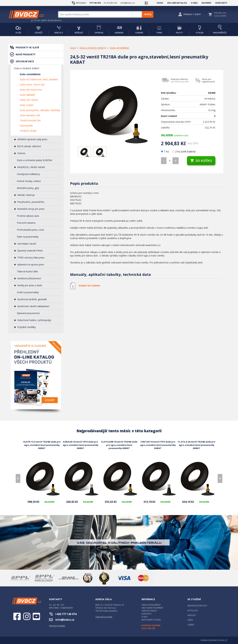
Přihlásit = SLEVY (192, 14)
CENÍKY (191, 625)
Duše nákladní (27, 95)
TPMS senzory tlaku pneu (31, 258)
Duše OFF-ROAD (29, 100)
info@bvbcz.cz (128, 3)
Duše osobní (27, 105)
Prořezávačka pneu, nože (30, 230)
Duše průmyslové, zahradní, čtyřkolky (40, 110)
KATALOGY (193, 610)
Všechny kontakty (57, 626)
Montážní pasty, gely (28, 188)
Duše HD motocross (31, 90)
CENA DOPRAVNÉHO (151, 605)
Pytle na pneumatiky (28, 237)
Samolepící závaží (27, 244)
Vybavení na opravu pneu (31, 264)
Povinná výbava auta (28, 216)
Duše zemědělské (30, 74)
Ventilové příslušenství (29, 278)
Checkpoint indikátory (28, 174)
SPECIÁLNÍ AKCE (25, 61)
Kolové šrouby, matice (29, 181)
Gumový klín (26, 126)
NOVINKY (207, 3)
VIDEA (190, 620)
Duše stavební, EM (30, 115)
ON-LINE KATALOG (177, 3)
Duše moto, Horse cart (32, 85)
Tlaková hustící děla (27, 271)
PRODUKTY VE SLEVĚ (27, 47)
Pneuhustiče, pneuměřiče (31, 202)
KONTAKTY (221, 3)
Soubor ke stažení (89, 285)
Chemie (21, 153)
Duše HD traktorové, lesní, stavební (39, 79)
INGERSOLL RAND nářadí (31, 167)
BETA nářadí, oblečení (29, 146)
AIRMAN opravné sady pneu (32, 139)
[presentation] (18, 478)
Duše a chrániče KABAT (27, 68)
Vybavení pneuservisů (28, 313)
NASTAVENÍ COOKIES (151, 620)
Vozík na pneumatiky (28, 292)
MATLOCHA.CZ (220, 640)
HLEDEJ (148, 14)
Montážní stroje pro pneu (31, 209)
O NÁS (194, 3)
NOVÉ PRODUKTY (26, 54)
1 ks (165, 151)
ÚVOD (160, 3)
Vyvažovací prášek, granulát (32, 299)
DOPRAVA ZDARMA (151, 625)
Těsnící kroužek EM (30, 120)
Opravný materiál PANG (30, 251)
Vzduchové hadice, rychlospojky (34, 320)
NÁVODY (192, 615)
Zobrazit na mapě (104, 617)
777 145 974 (95, 3)
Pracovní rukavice (26, 223)
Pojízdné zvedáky (26, 327)
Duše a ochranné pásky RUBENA (34, 160)
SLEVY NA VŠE (148, 628)
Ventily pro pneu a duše (30, 285)
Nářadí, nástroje (26, 195)
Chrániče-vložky (28, 131)
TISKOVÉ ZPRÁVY (149, 611)
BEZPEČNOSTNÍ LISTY (197, 606)
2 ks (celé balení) (184, 151)
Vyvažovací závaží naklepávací (33, 306)
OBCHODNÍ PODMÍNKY (152, 608)
